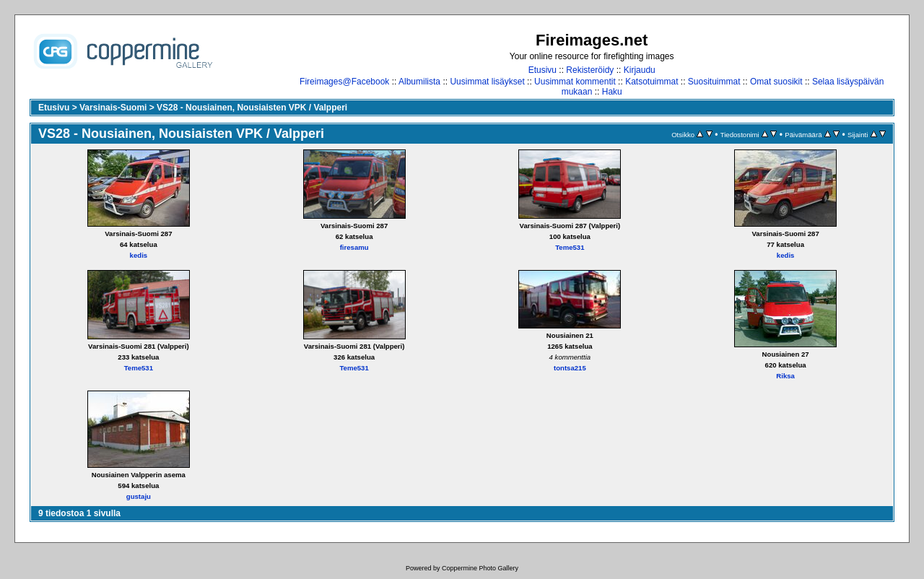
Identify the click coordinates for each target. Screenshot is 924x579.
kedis (139, 255)
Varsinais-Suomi (113, 108)
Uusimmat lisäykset (487, 82)
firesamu (354, 247)
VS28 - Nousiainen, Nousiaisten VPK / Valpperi (252, 108)
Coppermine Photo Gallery (480, 568)
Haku (612, 92)
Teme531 (570, 247)
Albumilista (419, 82)
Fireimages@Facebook (344, 82)
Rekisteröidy (590, 70)
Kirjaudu (640, 70)
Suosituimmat (714, 82)
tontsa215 (570, 368)
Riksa (785, 376)
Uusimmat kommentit (575, 82)
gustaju (139, 496)
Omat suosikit (776, 82)
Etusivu (542, 70)
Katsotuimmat (651, 82)
